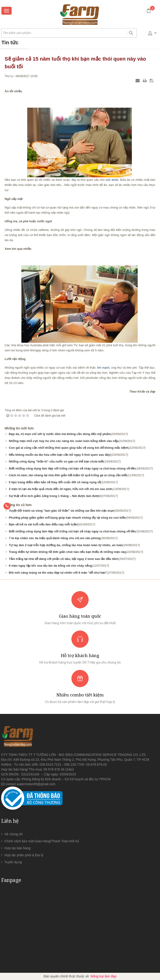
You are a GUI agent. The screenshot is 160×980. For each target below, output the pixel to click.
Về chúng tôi (13, 834)
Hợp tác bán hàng (17, 848)
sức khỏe (112, 180)
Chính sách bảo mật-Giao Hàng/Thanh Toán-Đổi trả (42, 841)
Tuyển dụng (13, 862)
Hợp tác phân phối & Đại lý (24, 855)
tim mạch (103, 368)
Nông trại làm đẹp (104, 976)
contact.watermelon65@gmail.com (30, 784)
